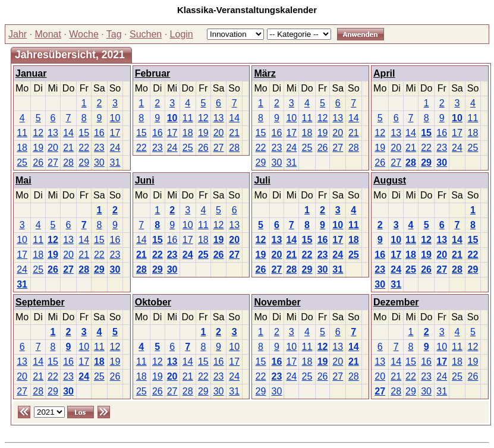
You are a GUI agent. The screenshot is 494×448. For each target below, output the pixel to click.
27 (53, 163)
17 (115, 133)
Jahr (18, 34)
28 (68, 163)
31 (115, 163)
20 (53, 148)
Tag (114, 34)
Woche (84, 34)
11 (22, 133)
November (277, 302)
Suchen (146, 34)
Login (182, 34)
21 (68, 148)
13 (53, 133)
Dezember (396, 302)
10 (115, 118)
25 (22, 163)
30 (99, 163)
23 (99, 148)
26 (38, 163)
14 (68, 133)
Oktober (153, 302)
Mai (23, 180)
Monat (48, 34)
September (40, 302)
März (265, 73)
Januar (31, 73)
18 (22, 148)
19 (38, 148)
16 (99, 133)
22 (84, 148)
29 (84, 163)
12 (38, 133)
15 (84, 133)
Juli (262, 180)
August (390, 180)
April (384, 73)
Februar (153, 73)
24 (115, 148)
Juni (145, 180)
